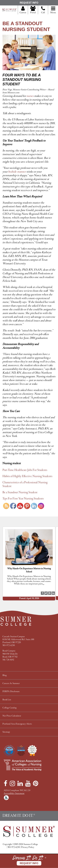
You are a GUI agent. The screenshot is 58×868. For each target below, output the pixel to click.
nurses (30, 96)
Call (43, 11)
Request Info (29, 3)
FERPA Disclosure (11, 692)
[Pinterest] (36, 783)
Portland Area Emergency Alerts (17, 724)
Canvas (23, 10)
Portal (33, 10)
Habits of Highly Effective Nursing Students (27, 476)
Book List (7, 700)
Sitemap (6, 732)
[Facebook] (5, 783)
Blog (4, 675)
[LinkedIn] (20, 783)
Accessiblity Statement (14, 793)
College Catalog (9, 708)
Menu (53, 10)
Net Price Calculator (12, 716)
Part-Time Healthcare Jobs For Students (25, 470)
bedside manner (17, 172)
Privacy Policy (28, 847)
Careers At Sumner (11, 683)
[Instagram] (12, 783)
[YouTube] (28, 783)
